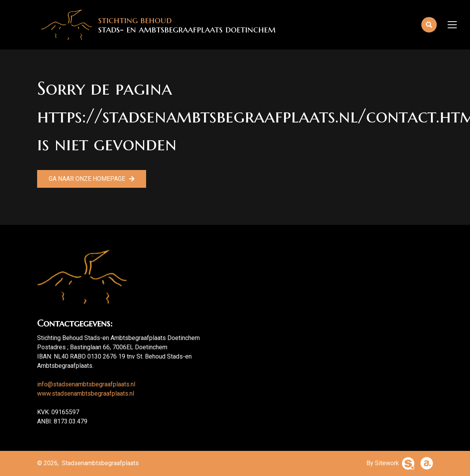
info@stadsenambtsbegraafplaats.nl (86, 384)
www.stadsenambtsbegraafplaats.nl (86, 394)
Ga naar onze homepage (87, 179)
